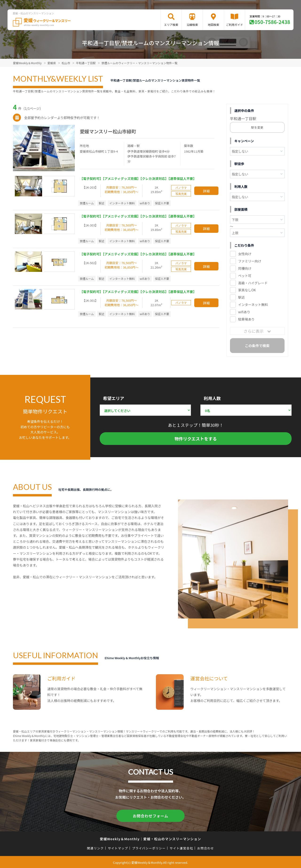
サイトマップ (118, 847)
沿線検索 (192, 25)
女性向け (245, 254)
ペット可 (245, 276)
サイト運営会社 (181, 847)
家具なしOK (247, 290)
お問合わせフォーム (150, 815)
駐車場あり (246, 319)
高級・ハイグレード (253, 283)
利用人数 (212, 398)
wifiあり (244, 312)
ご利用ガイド (234, 25)
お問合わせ (206, 847)
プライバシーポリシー (149, 847)
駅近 (242, 297)
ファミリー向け (250, 261)
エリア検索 (171, 25)
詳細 (206, 191)
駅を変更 (257, 127)
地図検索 (214, 25)
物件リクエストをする (196, 439)
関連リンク (95, 847)
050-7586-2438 (272, 22)
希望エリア (114, 398)
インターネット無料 (253, 305)
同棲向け (245, 268)
